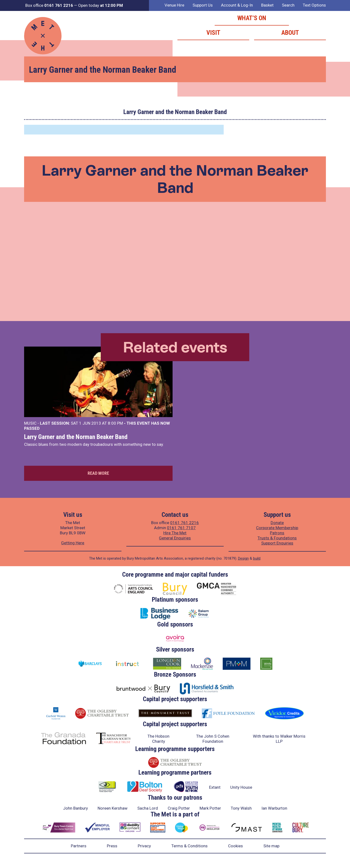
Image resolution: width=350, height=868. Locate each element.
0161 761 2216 (184, 523)
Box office (49, 5)
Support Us (203, 5)
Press (112, 846)
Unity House (241, 787)
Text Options (314, 5)
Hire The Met (175, 533)
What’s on (252, 18)
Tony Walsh (241, 808)
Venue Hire (174, 5)
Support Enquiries (277, 543)
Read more (98, 473)
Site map (271, 846)
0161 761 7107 (181, 528)
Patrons (277, 533)
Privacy (144, 846)
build (257, 558)
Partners (79, 846)
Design (243, 558)
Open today (101, 5)
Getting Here (73, 543)
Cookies (235, 846)
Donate (277, 523)
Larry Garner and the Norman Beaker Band (76, 437)
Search (288, 5)
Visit (213, 33)
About (290, 33)
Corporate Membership (277, 528)
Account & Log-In (237, 5)
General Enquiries (175, 538)
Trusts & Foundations (277, 538)
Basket (267, 5)
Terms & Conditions (189, 846)
